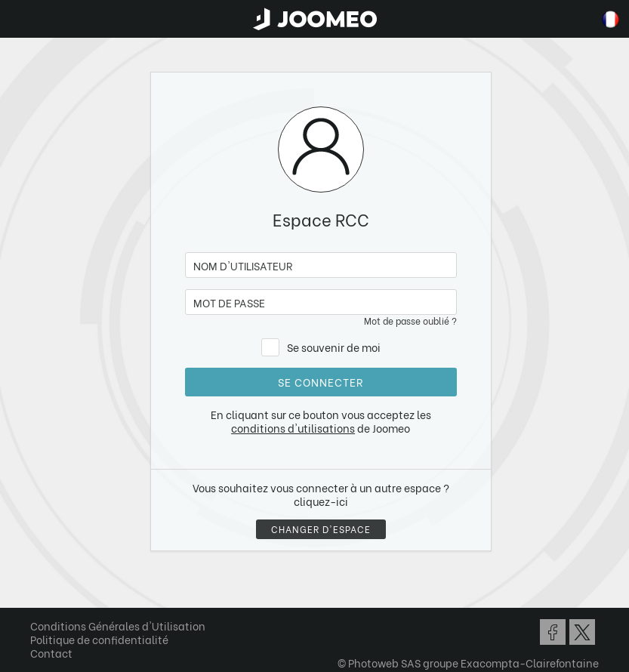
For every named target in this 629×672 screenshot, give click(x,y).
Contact (51, 653)
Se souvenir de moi (334, 347)
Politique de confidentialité (99, 639)
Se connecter (321, 382)
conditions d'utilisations (293, 428)
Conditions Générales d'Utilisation (118, 626)
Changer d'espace (321, 529)
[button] (40, 594)
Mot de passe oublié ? (410, 321)
